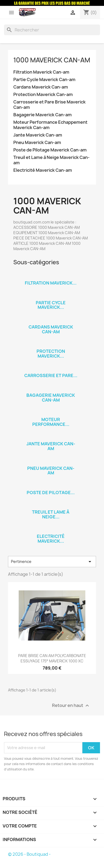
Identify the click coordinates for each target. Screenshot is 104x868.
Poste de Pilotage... (51, 493)
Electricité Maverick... (51, 539)
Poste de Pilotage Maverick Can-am (50, 150)
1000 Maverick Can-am (52, 60)
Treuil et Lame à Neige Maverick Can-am (51, 160)
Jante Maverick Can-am (38, 135)
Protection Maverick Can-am (43, 95)
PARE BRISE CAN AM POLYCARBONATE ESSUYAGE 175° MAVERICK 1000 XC (52, 658)
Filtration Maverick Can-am (41, 72)
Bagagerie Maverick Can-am (43, 115)
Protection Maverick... (51, 354)
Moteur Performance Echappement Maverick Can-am (50, 125)
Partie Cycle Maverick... (51, 305)
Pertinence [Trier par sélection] (52, 562)
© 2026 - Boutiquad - (29, 854)
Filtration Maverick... (51, 283)
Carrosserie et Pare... (51, 375)
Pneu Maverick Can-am (37, 143)
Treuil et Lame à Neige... (51, 514)
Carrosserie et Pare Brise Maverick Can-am (49, 105)
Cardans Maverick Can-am (41, 87)
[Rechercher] (52, 30)
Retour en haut (71, 705)
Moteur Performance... (51, 422)
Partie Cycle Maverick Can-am (44, 80)
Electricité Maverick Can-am (43, 170)
